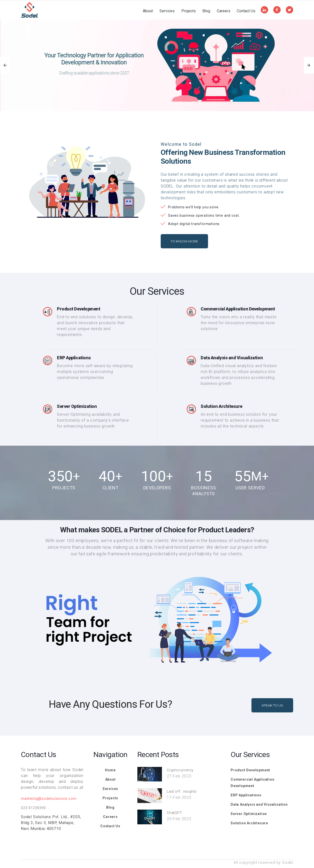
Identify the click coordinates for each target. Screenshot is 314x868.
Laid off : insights (182, 791)
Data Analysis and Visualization (232, 358)
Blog (206, 11)
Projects (189, 11)
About (148, 11)
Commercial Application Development (238, 309)
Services (167, 11)
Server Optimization (77, 406)
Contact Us (246, 11)
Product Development (78, 309)
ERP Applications (74, 358)
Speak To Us (272, 705)
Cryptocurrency (180, 770)
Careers (224, 11)
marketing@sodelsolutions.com (49, 799)
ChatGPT (175, 813)
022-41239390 (33, 808)
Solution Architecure (222, 406)
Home (110, 770)
